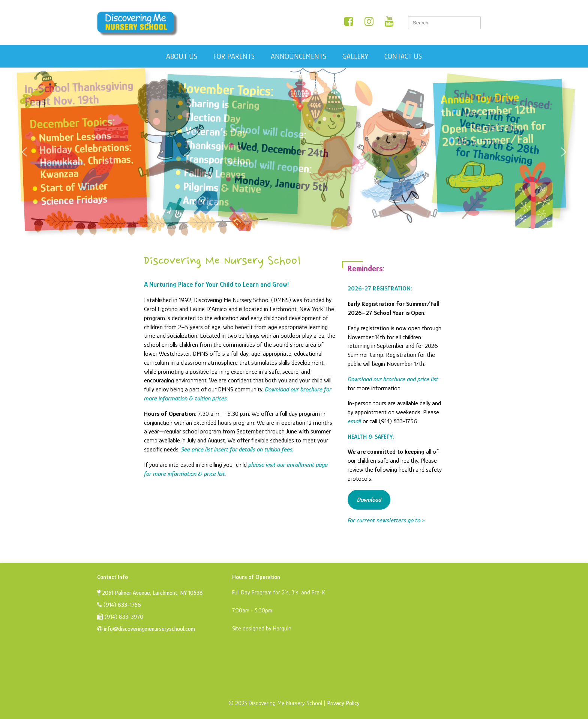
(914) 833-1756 (119, 605)
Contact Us (403, 56)
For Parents (234, 56)
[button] (24, 152)
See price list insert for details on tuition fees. (237, 449)
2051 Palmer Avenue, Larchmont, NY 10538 (150, 593)
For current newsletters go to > (386, 520)
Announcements (298, 56)
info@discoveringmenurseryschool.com (146, 629)
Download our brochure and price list (393, 379)
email (354, 421)
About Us (182, 56)
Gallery (355, 56)
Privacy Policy (343, 703)
